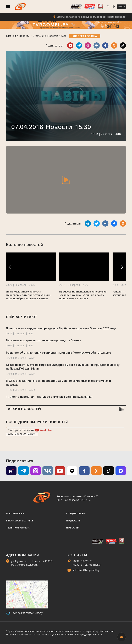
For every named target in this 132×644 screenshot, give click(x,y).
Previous (32, 434)
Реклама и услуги (19, 520)
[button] (122, 267)
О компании (15, 513)
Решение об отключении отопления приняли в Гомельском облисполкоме (59, 353)
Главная (11, 36)
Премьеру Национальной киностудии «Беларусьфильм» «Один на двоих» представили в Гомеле (83, 295)
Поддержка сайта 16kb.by (27, 613)
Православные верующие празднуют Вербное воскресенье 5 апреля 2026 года (61, 328)
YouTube (43, 430)
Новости (24, 36)
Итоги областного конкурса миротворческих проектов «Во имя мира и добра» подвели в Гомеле (28, 295)
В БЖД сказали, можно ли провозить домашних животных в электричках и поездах (58, 383)
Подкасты (74, 520)
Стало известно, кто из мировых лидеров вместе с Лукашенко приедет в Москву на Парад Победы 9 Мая (63, 367)
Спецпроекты (76, 513)
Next (34, 434)
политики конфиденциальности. (84, 634)
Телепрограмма (18, 527)
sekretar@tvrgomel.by (86, 570)
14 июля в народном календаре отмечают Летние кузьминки (49, 397)
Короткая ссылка (85, 36)
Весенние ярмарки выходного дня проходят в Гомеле (44, 340)
